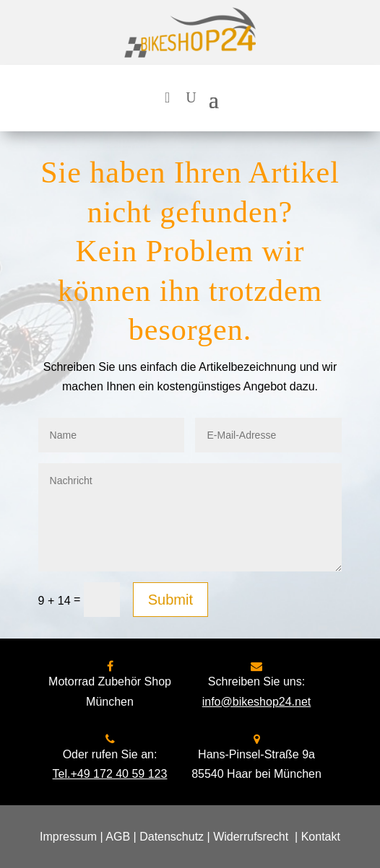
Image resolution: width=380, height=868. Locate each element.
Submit (170, 600)
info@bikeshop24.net (257, 702)
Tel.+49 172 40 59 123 (110, 774)
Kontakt (321, 837)
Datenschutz (172, 837)
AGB (118, 837)
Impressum (68, 837)
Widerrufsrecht (251, 837)
